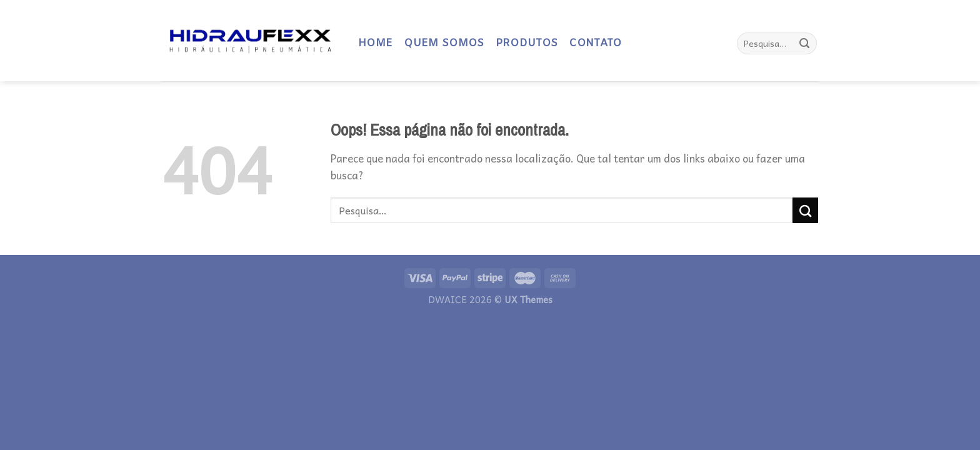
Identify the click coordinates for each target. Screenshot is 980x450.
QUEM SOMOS (444, 44)
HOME (375, 44)
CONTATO (595, 44)
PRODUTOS (527, 44)
